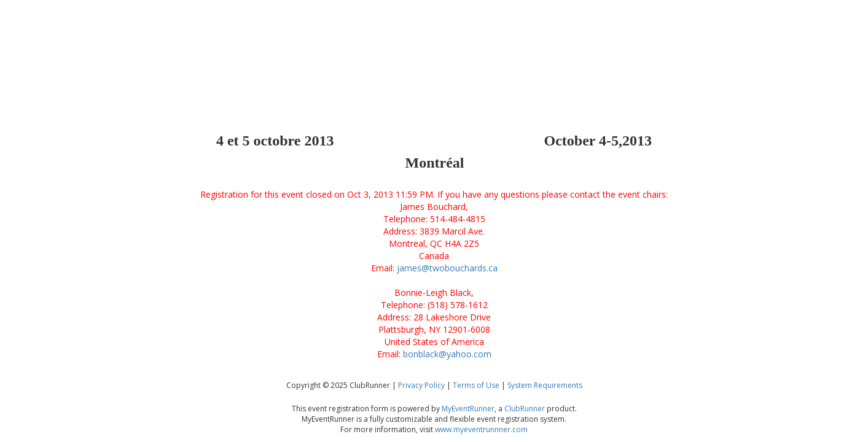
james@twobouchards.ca (447, 268)
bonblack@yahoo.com (447, 354)
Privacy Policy (421, 385)
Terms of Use (476, 385)
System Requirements (545, 385)
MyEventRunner (468, 409)
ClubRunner (525, 409)
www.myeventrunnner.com (481, 429)
